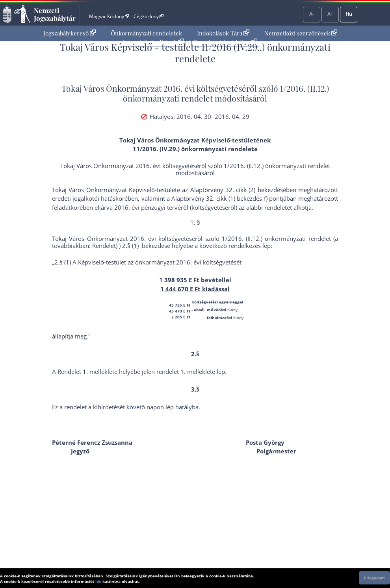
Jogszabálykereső (70, 33)
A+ (330, 14)
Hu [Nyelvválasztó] (349, 14)
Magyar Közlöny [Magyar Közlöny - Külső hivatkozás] (109, 16)
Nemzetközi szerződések (301, 33)
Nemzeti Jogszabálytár (55, 14)
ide (98, 581)
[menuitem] (70, 33)
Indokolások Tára (223, 33)
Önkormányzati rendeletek (146, 33)
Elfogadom (374, 578)
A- (312, 14)
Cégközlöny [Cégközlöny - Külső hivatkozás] (149, 16)
